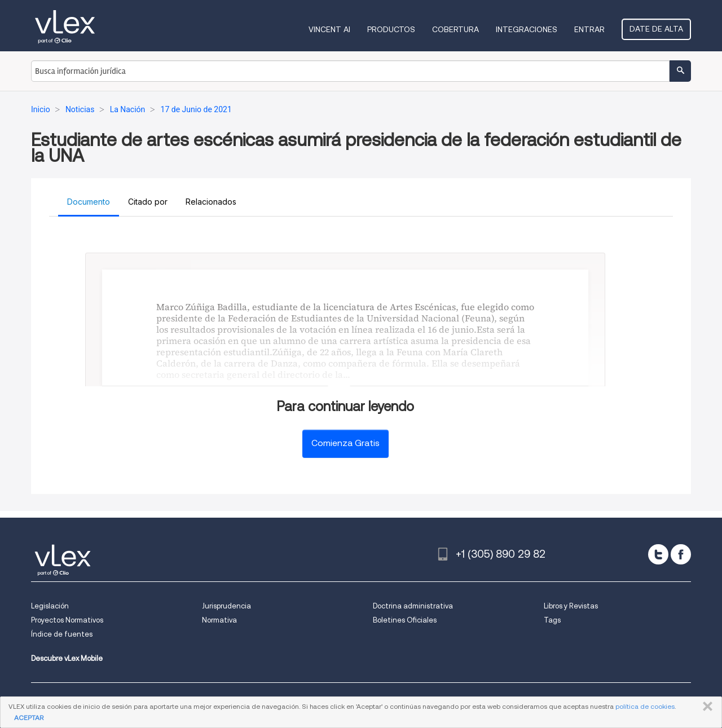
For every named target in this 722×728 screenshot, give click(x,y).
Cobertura (455, 29)
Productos (391, 29)
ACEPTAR (29, 718)
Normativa (219, 620)
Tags (552, 620)
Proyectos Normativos (67, 620)
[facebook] (681, 554)
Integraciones (527, 29)
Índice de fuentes (62, 634)
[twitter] (658, 554)
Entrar (589, 29)
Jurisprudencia (226, 606)
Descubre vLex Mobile (67, 658)
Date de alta (656, 29)
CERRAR (705, 707)
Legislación (50, 606)
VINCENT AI (329, 29)
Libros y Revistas (571, 606)
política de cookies (645, 706)
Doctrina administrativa (413, 606)
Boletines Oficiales (405, 620)
